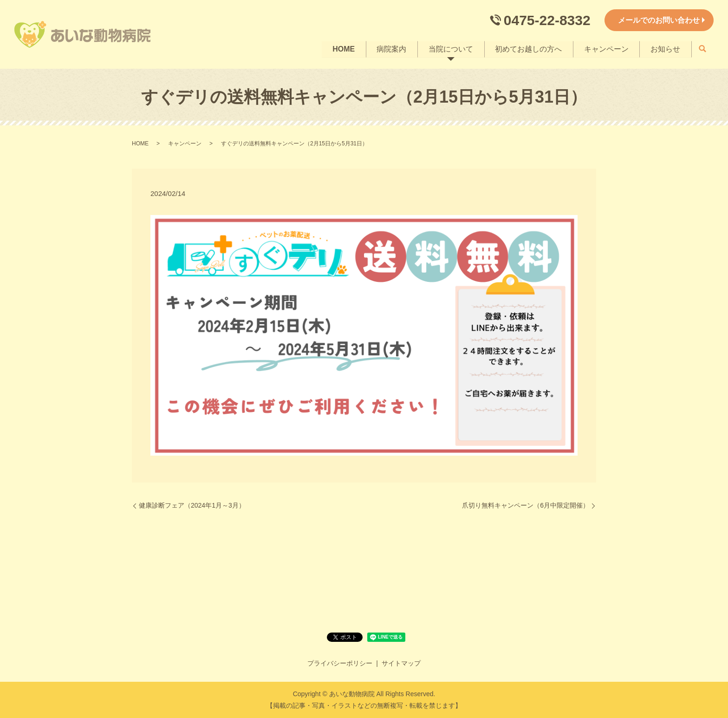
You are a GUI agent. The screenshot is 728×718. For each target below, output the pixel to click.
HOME (342, 49)
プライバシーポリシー (340, 663)
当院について (450, 49)
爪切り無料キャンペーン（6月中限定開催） (526, 505)
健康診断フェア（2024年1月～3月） (192, 505)
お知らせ (665, 49)
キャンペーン (606, 49)
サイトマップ (401, 663)
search (702, 49)
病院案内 (390, 49)
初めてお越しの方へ (528, 49)
